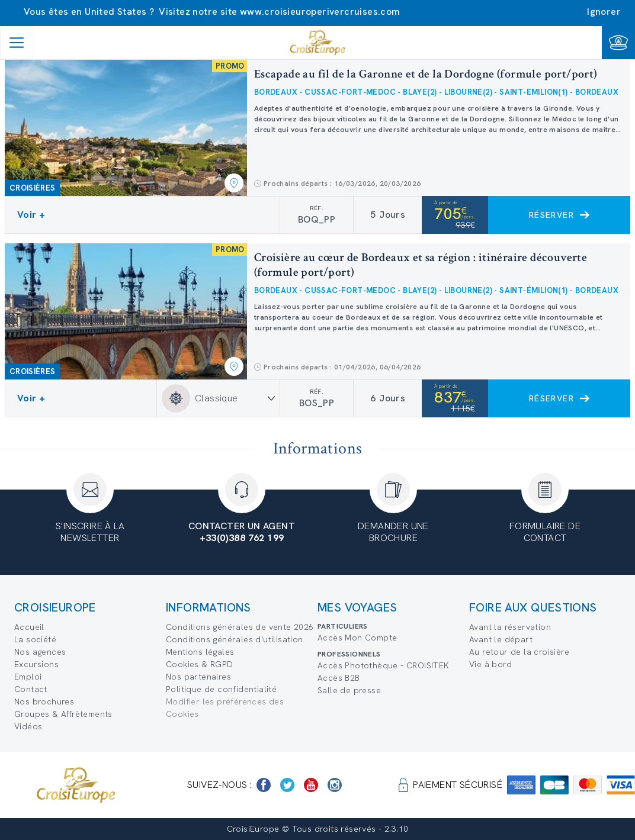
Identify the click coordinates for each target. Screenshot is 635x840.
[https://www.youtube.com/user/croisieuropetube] (311, 785)
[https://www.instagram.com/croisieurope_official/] (335, 785)
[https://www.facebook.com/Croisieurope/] (264, 785)
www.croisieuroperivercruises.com (320, 12)
